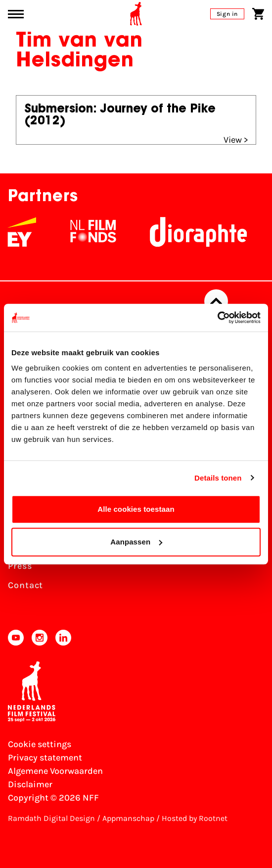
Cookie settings (40, 744)
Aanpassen (136, 542)
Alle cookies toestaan (136, 509)
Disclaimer (30, 784)
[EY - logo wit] (30, 232)
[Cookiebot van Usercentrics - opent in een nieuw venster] (217, 318)
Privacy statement (45, 758)
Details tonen (218, 478)
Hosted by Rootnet (195, 818)
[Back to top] (216, 301)
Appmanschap (128, 818)
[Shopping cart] (258, 14)
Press (20, 566)
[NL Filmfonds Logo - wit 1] (101, 232)
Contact (25, 585)
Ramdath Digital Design (51, 818)
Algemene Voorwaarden (55, 771)
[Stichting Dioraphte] (207, 232)
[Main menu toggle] (16, 14)
